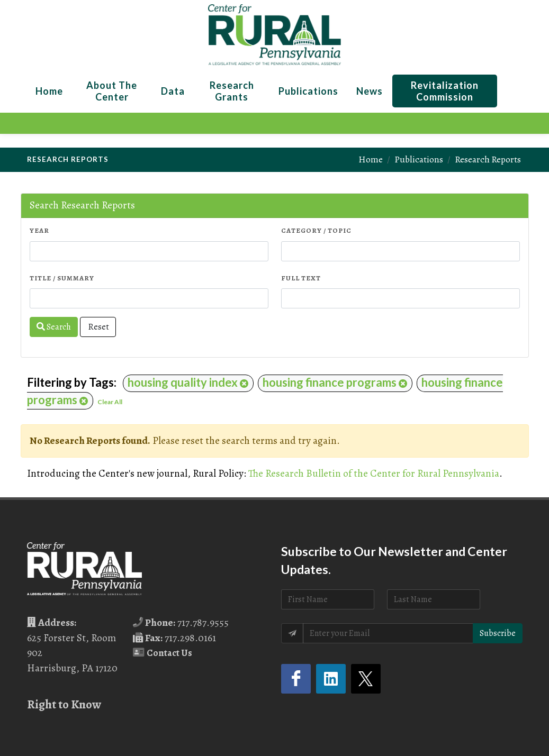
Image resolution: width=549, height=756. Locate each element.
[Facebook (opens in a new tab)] (296, 679)
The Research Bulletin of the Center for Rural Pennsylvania (374, 473)
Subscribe (498, 633)
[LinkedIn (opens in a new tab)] (331, 679)
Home (371, 159)
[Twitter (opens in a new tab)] (366, 679)
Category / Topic (316, 230)
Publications (419, 159)
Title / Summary (62, 278)
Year (39, 230)
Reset (98, 327)
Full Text (301, 278)
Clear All (110, 402)
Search (54, 327)
